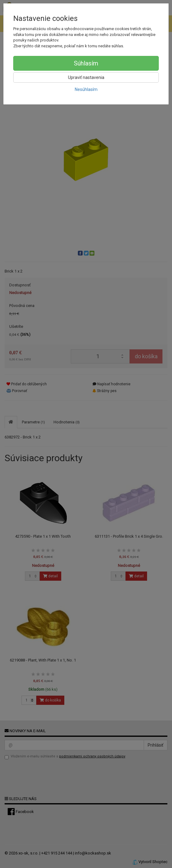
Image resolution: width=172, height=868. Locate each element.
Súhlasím (86, 63)
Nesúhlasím (86, 89)
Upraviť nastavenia (86, 77)
